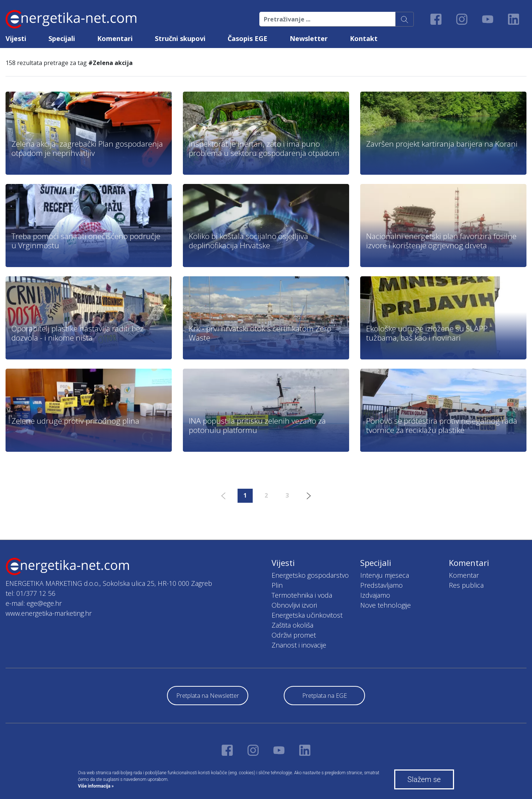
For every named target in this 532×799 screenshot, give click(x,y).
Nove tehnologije (386, 605)
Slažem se (424, 779)
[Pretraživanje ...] (328, 19)
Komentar (464, 575)
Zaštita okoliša (292, 625)
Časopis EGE (248, 38)
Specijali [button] (62, 38)
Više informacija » (96, 786)
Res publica (466, 585)
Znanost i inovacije (299, 645)
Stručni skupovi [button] (180, 38)
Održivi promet (294, 635)
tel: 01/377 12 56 (30, 593)
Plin (277, 585)
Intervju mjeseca (385, 575)
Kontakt (364, 38)
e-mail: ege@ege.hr (34, 603)
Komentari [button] (115, 38)
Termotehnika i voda (302, 595)
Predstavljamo (381, 585)
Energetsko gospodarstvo (310, 575)
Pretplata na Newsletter (208, 696)
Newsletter (309, 38)
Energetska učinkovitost (307, 615)
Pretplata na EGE (325, 696)
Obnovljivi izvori (294, 605)
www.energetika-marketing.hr (49, 613)
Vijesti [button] (16, 38)
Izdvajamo (375, 595)
